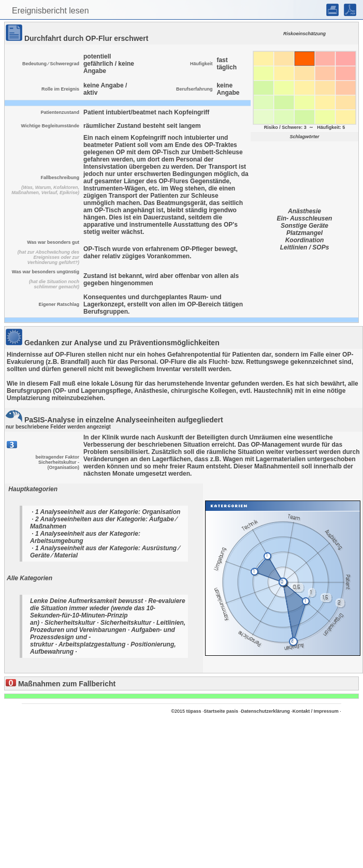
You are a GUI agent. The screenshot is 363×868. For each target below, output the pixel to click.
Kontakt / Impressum (316, 711)
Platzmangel (304, 233)
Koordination (305, 240)
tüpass (194, 711)
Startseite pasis (221, 711)
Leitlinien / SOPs (305, 247)
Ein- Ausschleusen (305, 218)
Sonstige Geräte (304, 226)
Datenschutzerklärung (265, 711)
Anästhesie (304, 211)
